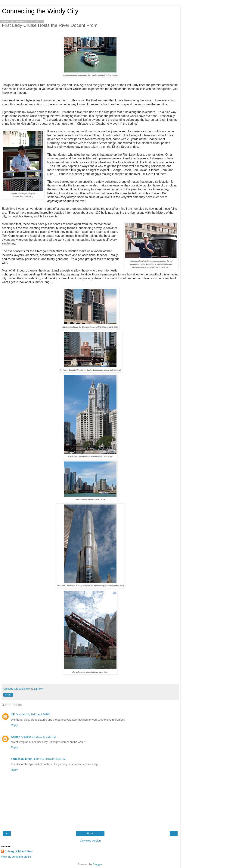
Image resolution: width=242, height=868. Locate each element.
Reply (14, 725)
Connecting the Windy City (40, 11)
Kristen (16, 737)
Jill (13, 714)
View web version (90, 841)
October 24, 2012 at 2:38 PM (33, 714)
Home (90, 833)
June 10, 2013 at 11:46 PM (50, 759)
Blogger (97, 864)
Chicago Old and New (19, 851)
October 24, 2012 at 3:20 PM (39, 737)
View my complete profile (16, 857)
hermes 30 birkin (22, 759)
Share (8, 695)
